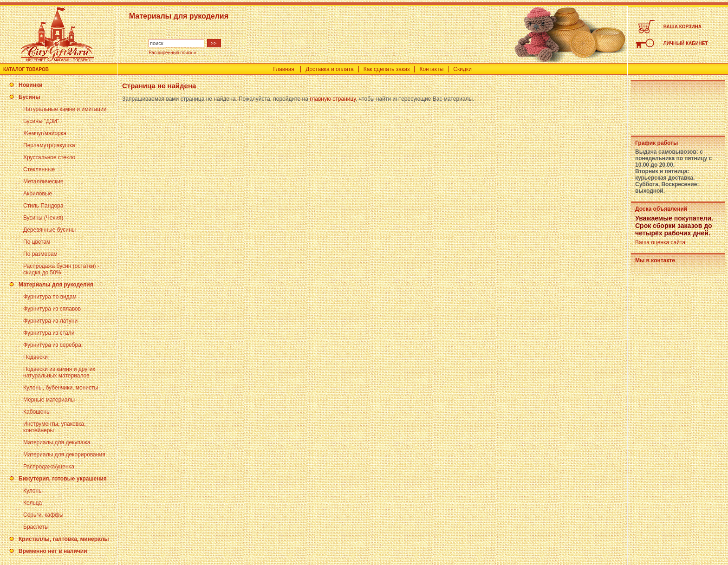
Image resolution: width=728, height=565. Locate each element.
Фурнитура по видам (50, 297)
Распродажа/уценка (49, 467)
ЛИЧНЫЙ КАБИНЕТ (686, 43)
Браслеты (36, 527)
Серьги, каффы (43, 515)
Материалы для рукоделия (56, 285)
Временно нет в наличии (53, 551)
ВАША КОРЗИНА (682, 27)
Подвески (36, 357)
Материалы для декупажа (57, 442)
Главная (284, 69)
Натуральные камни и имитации (65, 109)
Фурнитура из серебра (52, 345)
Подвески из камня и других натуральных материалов (59, 372)
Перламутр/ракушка (49, 145)
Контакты (431, 69)
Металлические (43, 182)
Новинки (30, 85)
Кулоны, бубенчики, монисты (61, 388)
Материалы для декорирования (64, 455)
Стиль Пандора (43, 206)
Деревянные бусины (49, 230)
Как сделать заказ (387, 69)
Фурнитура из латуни (50, 321)
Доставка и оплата (330, 69)
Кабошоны (37, 412)
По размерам (40, 254)
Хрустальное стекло (49, 157)
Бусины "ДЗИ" (41, 121)
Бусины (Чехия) (43, 218)
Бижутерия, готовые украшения (63, 479)
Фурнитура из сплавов (52, 309)
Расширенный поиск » (172, 53)
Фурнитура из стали (49, 333)
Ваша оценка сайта (660, 242)
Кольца (32, 503)
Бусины (29, 97)
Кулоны (33, 491)
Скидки (462, 69)
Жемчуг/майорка (45, 133)
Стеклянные (39, 169)
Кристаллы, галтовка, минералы (64, 539)
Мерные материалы (49, 400)
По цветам (37, 242)
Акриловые (38, 194)
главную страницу (333, 99)
